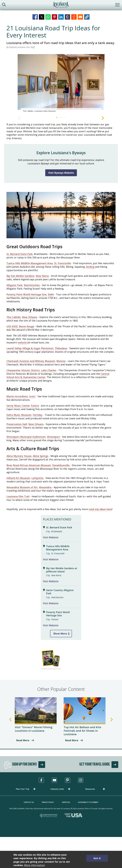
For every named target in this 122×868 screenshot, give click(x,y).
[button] (87, 17)
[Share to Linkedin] (61, 17)
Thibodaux (61, 348)
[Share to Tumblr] (67, 17)
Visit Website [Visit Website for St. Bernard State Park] (51, 537)
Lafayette (38, 478)
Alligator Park (14, 285)
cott (33, 396)
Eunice (35, 406)
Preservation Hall (17, 424)
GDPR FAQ (66, 802)
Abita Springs (41, 456)
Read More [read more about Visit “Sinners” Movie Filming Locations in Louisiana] (23, 740)
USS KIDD (12, 326)
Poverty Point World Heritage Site (26, 294)
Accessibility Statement (88, 802)
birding (90, 267)
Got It (97, 858)
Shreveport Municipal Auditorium (26, 437)
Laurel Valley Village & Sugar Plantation (30, 348)
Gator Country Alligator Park (60, 592)
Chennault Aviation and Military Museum (31, 361)
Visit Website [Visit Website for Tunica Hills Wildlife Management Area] (51, 559)
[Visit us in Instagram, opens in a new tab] (81, 780)
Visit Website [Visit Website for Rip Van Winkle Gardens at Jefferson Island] (51, 581)
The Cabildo (14, 317)
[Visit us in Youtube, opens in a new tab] (54, 780)
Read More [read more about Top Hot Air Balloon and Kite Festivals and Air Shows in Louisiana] (72, 740)
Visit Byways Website (61, 173)
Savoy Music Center (18, 406)
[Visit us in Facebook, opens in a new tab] (41, 780)
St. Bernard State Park (20, 254)
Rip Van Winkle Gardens (20, 276)
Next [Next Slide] (103, 118)
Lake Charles (49, 370)
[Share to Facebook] (35, 17)
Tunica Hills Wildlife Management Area (30, 263)
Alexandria (46, 487)
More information (34, 865)
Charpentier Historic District (23, 370)
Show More (60, 634)
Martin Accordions (17, 396)
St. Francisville (63, 263)
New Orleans (30, 317)
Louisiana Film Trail (18, 496)
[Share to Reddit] (74, 17)
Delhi (51, 294)
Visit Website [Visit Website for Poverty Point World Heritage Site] (51, 625)
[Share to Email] (80, 17)
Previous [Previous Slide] (19, 118)
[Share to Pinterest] (55, 17)
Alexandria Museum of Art (22, 487)
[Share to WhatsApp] (48, 17)
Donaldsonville (61, 465)
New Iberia (42, 276)
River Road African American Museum (29, 465)
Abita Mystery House (19, 456)
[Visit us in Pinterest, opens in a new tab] (68, 780)
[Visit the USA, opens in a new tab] (73, 816)
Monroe (61, 361)
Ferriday (38, 415)
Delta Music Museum (19, 415)
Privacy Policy (48, 802)
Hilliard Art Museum (18, 478)
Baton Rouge (27, 326)
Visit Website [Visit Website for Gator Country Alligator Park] (51, 603)
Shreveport (54, 437)
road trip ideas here (100, 509)
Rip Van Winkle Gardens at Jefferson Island (62, 570)
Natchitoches (32, 285)
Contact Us (29, 802)
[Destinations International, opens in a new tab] (49, 816)
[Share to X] (42, 17)
